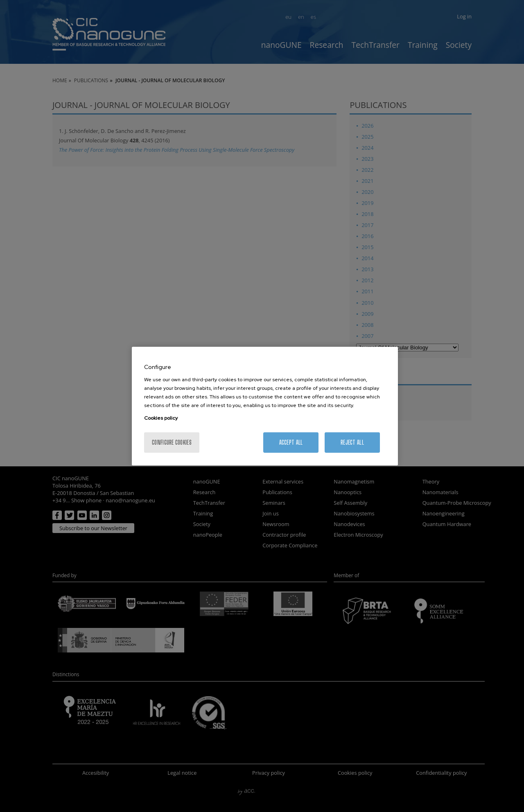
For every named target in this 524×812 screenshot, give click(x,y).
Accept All (291, 442)
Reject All (352, 442)
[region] (265, 406)
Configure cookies (172, 442)
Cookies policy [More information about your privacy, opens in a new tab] (161, 418)
